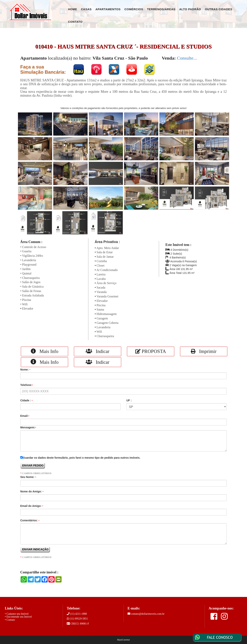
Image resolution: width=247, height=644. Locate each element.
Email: (25, 416)
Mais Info (45, 351)
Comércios (134, 9)
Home (73, 9)
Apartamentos (108, 9)
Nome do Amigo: (32, 491)
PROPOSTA (151, 351)
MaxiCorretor (123, 640)
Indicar (98, 351)
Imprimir (204, 351)
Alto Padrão (190, 9)
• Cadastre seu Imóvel (17, 614)
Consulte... (187, 58)
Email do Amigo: (32, 506)
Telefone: (27, 385)
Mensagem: (28, 427)
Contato (75, 22)
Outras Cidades (219, 9)
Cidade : (26, 400)
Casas (86, 9)
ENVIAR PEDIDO (33, 465)
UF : (129, 400)
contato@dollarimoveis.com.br (148, 614)
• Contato (10, 620)
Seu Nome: (28, 477)
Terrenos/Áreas (161, 9)
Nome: (25, 370)
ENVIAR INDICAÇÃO (35, 549)
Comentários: (30, 520)
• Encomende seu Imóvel (18, 617)
